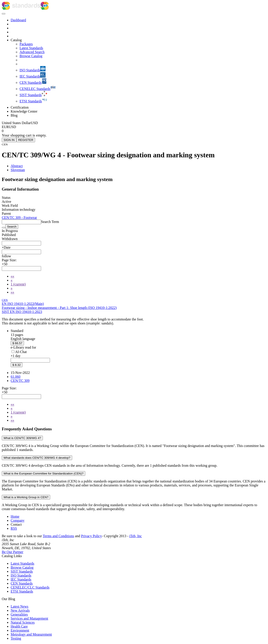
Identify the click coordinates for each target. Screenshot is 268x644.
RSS (14, 528)
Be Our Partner (13, 552)
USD (12, 127)
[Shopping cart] (134, 131)
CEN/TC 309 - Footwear (19, 218)
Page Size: (9, 260)
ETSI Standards (22, 591)
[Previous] (12, 280)
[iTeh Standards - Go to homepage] (21, 9)
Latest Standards (22, 563)
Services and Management (29, 618)
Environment (20, 630)
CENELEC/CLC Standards (30, 587)
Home (15, 516)
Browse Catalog (22, 567)
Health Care (19, 626)
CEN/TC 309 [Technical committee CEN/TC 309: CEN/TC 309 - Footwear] (20, 381)
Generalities (19, 614)
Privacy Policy (91, 536)
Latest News (20, 606)
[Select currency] (20, 123)
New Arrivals (20, 610)
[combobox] (21, 243)
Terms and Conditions (59, 536)
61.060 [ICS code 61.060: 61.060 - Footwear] (16, 377)
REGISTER (26, 140)
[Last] (12, 292)
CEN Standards (22, 583)
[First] (12, 276)
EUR (5, 127)
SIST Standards (22, 571)
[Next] (12, 288)
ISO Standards (21, 575)
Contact (16, 524)
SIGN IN (9, 140)
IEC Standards (21, 579)
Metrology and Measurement (31, 634)
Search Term (50, 222)
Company (18, 520)
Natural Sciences (23, 622)
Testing (16, 638)
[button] (6, 256)
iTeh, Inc (136, 536)
